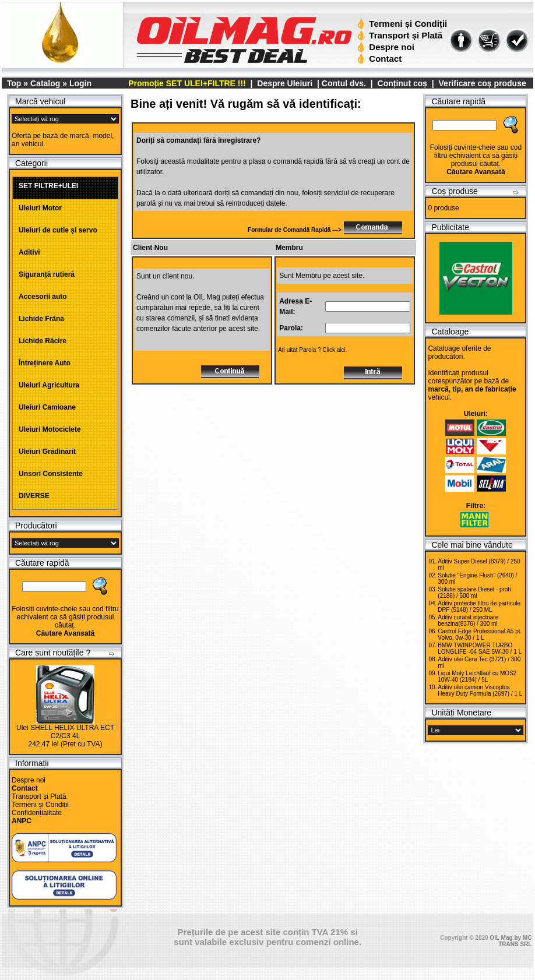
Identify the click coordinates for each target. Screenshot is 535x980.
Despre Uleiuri (284, 83)
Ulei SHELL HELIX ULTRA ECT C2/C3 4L (65, 732)
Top (14, 83)
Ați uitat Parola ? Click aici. (312, 350)
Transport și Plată (401, 35)
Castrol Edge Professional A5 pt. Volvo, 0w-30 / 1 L (480, 634)
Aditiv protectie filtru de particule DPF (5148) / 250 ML (479, 607)
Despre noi (387, 47)
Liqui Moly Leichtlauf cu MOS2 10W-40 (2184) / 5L (477, 676)
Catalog (45, 83)
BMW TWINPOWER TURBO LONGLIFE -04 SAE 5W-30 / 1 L (480, 648)
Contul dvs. (344, 83)
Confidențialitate (37, 813)
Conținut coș (403, 83)
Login (80, 83)
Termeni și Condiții (404, 24)
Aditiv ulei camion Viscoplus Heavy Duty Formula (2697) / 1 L (480, 690)
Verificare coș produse (483, 83)
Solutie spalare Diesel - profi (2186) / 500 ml (474, 593)
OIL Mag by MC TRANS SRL (511, 941)
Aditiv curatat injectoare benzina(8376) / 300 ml (468, 621)
